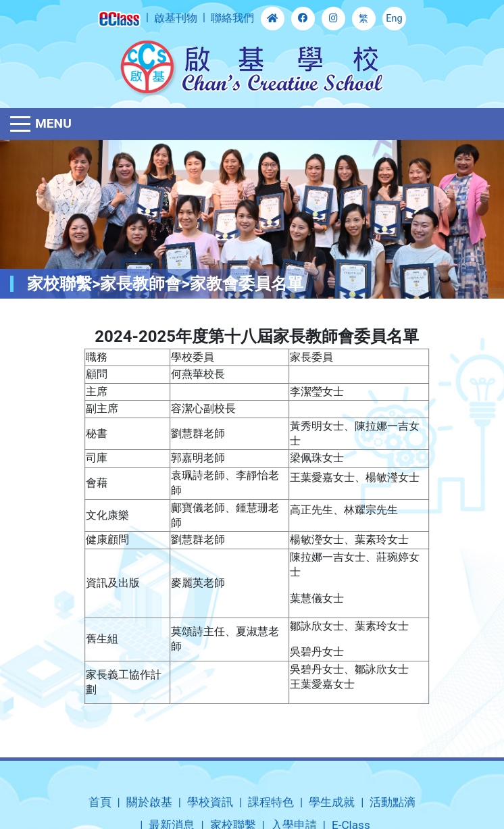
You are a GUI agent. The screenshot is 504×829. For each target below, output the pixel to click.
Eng (394, 19)
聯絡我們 (232, 18)
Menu (53, 123)
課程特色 (271, 802)
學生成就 (332, 802)
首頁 (100, 802)
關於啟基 (149, 802)
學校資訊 (210, 802)
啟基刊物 (176, 18)
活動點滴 (393, 802)
